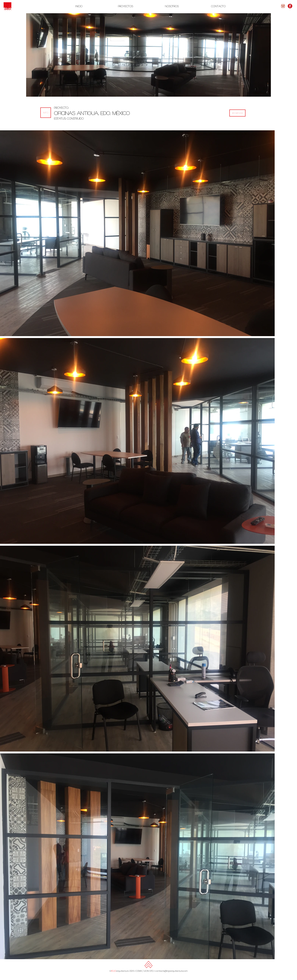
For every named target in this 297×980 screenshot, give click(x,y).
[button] (46, 113)
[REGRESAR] (237, 113)
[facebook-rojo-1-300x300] (290, 6)
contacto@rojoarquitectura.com (172, 971)
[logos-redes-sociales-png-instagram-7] (283, 6)
